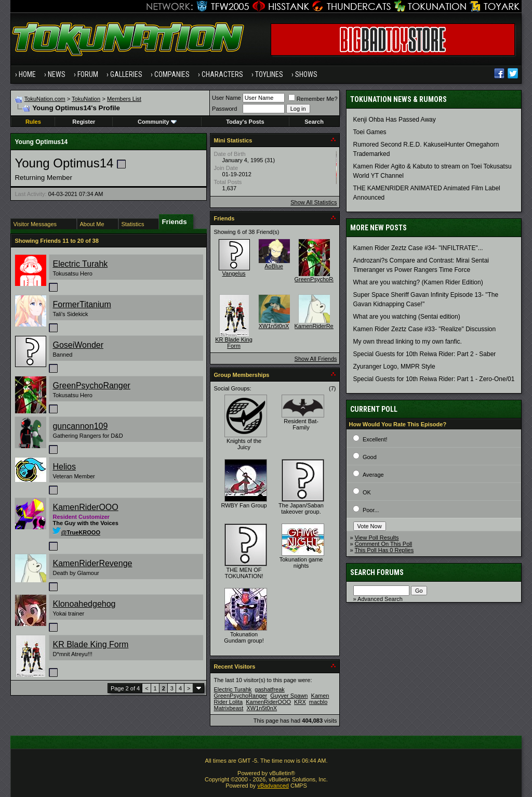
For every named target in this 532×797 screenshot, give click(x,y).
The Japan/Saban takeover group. (301, 508)
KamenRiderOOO (85, 507)
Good (370, 457)
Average (373, 475)
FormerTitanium (82, 304)
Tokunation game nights (301, 563)
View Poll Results (377, 538)
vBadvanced (273, 786)
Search (314, 122)
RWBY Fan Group (244, 505)
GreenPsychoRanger (91, 386)
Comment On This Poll (383, 544)
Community (157, 122)
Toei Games (370, 132)
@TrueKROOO (76, 532)
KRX (300, 702)
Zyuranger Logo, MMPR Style (394, 367)
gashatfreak (269, 689)
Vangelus (234, 273)
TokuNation (86, 99)
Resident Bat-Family (301, 424)
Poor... (371, 510)
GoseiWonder (78, 345)
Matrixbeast (229, 708)
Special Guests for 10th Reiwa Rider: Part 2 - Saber (425, 354)
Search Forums (377, 572)
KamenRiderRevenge (92, 563)
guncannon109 (80, 426)
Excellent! (375, 439)
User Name (227, 98)
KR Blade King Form (90, 644)
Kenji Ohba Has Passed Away (395, 120)
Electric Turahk (80, 264)
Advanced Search (380, 599)
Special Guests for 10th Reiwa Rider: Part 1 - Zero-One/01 (434, 379)
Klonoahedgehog (84, 604)
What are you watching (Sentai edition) (407, 317)
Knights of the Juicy (244, 444)
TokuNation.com (45, 99)
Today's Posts (245, 122)
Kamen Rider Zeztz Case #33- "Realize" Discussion (425, 329)
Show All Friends (316, 359)
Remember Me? (313, 99)
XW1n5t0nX (274, 326)
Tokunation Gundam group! (244, 637)
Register (84, 122)
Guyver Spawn (289, 696)
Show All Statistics (314, 202)
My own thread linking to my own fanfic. (408, 342)
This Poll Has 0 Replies (384, 550)
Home (27, 74)
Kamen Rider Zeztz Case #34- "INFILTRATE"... (418, 248)
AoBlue (274, 266)
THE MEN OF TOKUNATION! (244, 573)
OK (367, 492)
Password (224, 109)
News (57, 74)
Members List (124, 99)
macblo (318, 702)
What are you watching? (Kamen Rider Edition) (418, 282)
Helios (64, 467)
